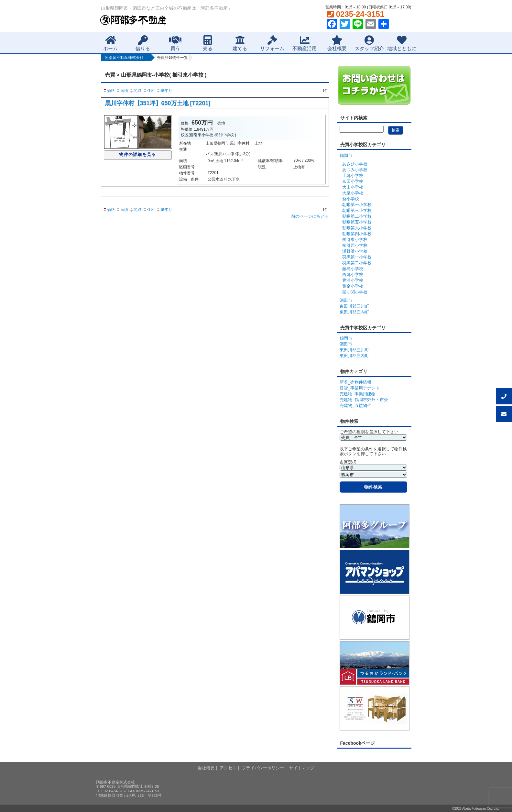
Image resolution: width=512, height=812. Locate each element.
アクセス (228, 768)
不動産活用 (305, 43)
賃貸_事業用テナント (360, 388)
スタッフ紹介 (369, 43)
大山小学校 (353, 187)
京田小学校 (353, 181)
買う (175, 43)
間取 (135, 91)
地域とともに (402, 43)
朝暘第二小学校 (357, 216)
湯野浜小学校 (355, 251)
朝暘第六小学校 (357, 228)
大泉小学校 (353, 193)
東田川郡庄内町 (354, 312)
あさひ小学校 (355, 164)
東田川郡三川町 (354, 306)
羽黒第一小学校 (357, 257)
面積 (122, 91)
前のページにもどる (310, 216)
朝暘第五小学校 (357, 222)
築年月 (164, 91)
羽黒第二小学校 (357, 263)
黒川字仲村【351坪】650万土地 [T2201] (158, 103)
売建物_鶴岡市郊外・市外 (364, 400)
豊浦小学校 (353, 280)
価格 (109, 91)
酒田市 (346, 300)
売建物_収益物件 (355, 406)
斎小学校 (351, 199)
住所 (149, 91)
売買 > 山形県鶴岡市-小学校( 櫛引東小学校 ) (156, 75)
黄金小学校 (353, 286)
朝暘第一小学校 (357, 205)
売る (208, 43)
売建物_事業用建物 (358, 394)
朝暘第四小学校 (357, 234)
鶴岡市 (346, 155)
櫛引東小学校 (355, 240)
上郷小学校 (353, 176)
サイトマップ (302, 768)
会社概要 (337, 43)
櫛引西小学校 (355, 245)
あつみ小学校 (355, 170)
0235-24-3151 (356, 14)
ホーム (110, 43)
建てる (240, 43)
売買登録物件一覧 (172, 58)
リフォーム (272, 43)
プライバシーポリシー (263, 768)
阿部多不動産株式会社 (124, 58)
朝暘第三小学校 (357, 210)
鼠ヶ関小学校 (355, 292)
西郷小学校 (353, 274)
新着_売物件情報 (355, 382)
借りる (143, 43)
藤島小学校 (353, 269)
